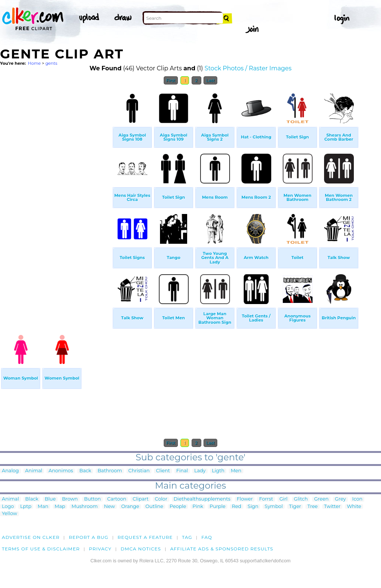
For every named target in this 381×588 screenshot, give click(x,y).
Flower (245, 499)
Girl (284, 499)
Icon (358, 499)
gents (51, 63)
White (354, 507)
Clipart (140, 499)
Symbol (274, 507)
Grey (340, 499)
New (110, 507)
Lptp (26, 507)
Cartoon (117, 499)
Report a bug (89, 537)
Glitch (301, 499)
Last (210, 80)
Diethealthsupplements (202, 499)
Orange (130, 507)
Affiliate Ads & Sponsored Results (222, 549)
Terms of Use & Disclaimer (41, 549)
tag (187, 537)
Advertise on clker (31, 537)
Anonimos (61, 471)
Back (85, 471)
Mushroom (84, 507)
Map (60, 507)
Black (32, 499)
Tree (313, 507)
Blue (50, 499)
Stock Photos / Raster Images (248, 68)
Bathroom (110, 471)
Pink (198, 507)
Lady (200, 471)
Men (236, 471)
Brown (70, 499)
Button (92, 499)
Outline (154, 507)
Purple (217, 507)
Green (321, 499)
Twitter (332, 507)
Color (161, 499)
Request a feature (145, 537)
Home (34, 63)
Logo (8, 507)
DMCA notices (141, 549)
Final (182, 471)
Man (43, 507)
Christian (139, 471)
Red (237, 507)
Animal (34, 471)
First (171, 80)
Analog (10, 471)
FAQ (207, 537)
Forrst (266, 499)
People (178, 507)
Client (163, 471)
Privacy (100, 549)
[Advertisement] (56, 200)
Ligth (218, 471)
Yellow (9, 514)
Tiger (295, 507)
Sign (253, 507)
